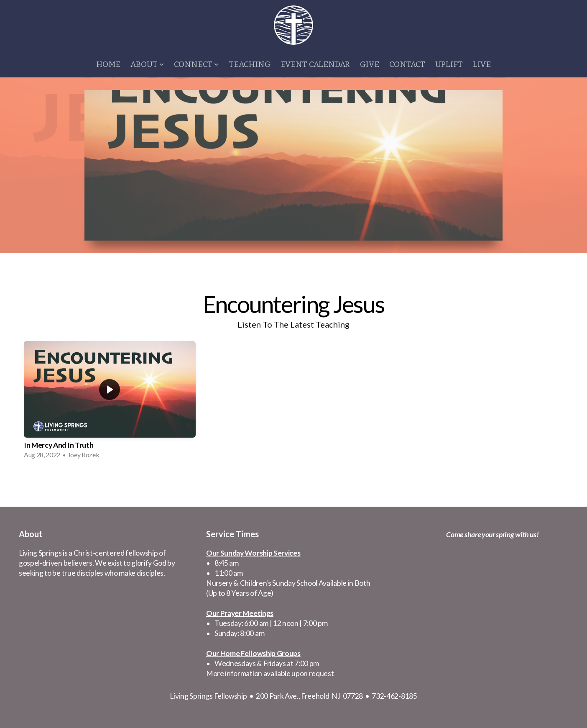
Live (482, 64)
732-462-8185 (394, 696)
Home (108, 64)
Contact (407, 64)
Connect (196, 64)
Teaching (250, 64)
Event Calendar (315, 64)
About (147, 64)
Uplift (449, 64)
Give (370, 64)
